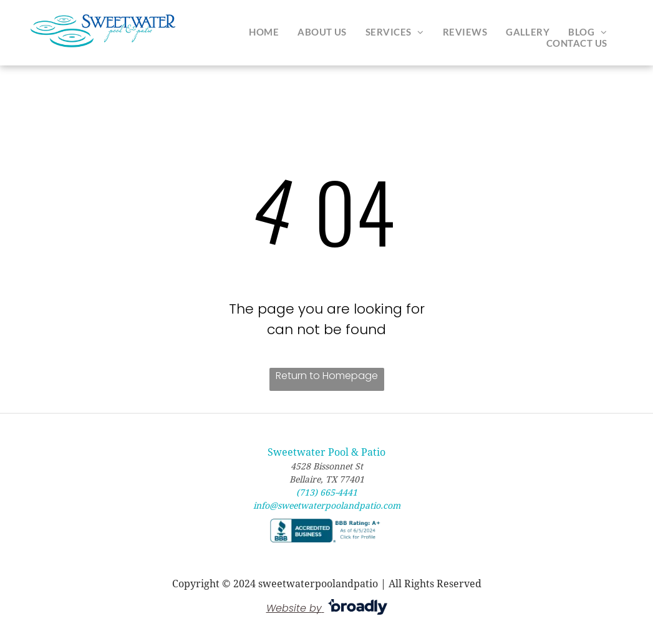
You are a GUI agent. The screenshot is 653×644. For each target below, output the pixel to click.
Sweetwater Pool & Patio (326, 452)
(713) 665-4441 (327, 493)
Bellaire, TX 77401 (327, 479)
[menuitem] (264, 32)
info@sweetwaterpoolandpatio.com (327, 506)
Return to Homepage (327, 376)
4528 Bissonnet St (327, 466)
